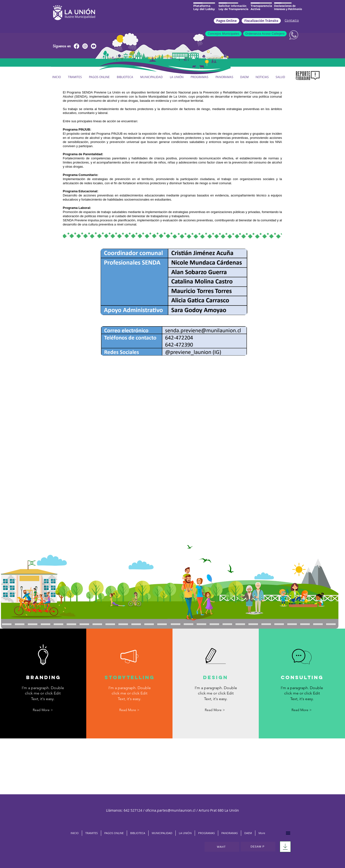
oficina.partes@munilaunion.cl (170, 810)
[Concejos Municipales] (223, 34)
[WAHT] (222, 847)
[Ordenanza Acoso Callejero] (265, 34)
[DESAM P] (258, 847)
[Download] (285, 847)
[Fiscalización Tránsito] (261, 21)
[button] (151, 77)
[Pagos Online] (226, 21)
